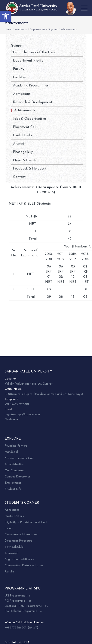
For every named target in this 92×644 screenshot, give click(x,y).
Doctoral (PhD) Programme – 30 (27, 606)
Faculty (19, 69)
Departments (37, 30)
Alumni (19, 144)
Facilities (20, 77)
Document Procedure (19, 541)
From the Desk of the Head (35, 52)
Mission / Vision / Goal (19, 458)
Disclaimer (11, 420)
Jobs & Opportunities (30, 119)
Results (10, 572)
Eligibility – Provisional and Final (26, 522)
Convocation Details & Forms (24, 566)
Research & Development (33, 102)
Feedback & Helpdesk (30, 169)
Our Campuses (14, 471)
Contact (19, 177)
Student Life (13, 489)
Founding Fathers (16, 446)
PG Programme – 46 (18, 601)
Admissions (22, 94)
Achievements (25, 111)
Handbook (12, 452)
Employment (13, 483)
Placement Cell (25, 127)
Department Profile (28, 61)
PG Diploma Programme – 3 (23, 611)
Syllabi (9, 528)
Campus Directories (18, 477)
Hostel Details (14, 516)
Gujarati (53, 30)
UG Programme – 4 (17, 596)
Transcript (11, 553)
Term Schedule (14, 547)
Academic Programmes (31, 86)
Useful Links (23, 135)
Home (8, 30)
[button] (6, 16)
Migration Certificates (19, 559)
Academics (21, 30)
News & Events (25, 160)
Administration (14, 464)
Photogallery (23, 152)
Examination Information (21, 535)
